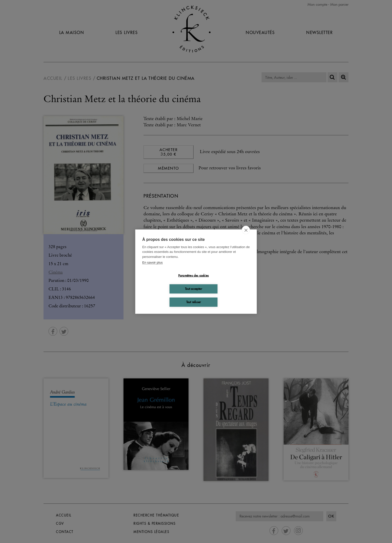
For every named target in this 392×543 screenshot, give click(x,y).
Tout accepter (193, 289)
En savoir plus (152, 262)
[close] (246, 230)
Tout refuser (193, 302)
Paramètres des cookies (193, 276)
